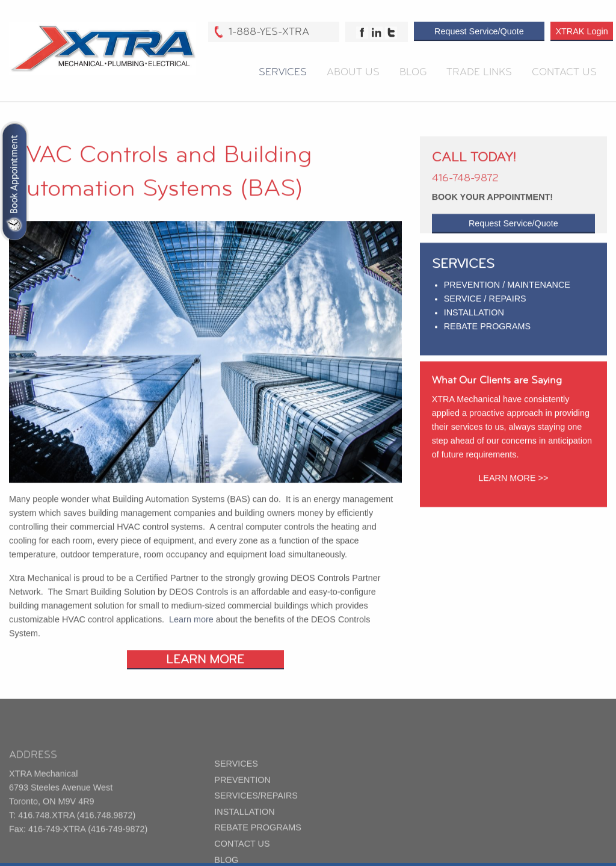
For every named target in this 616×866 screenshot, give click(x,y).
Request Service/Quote (479, 33)
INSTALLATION (474, 324)
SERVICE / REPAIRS (485, 309)
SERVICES (236, 790)
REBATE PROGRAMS (487, 338)
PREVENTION (242, 805)
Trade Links (479, 74)
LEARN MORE (205, 675)
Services (283, 74)
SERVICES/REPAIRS (256, 821)
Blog (413, 74)
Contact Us (564, 74)
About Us (353, 74)
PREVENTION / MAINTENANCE (507, 295)
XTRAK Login (581, 33)
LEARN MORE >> (513, 489)
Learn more (191, 635)
